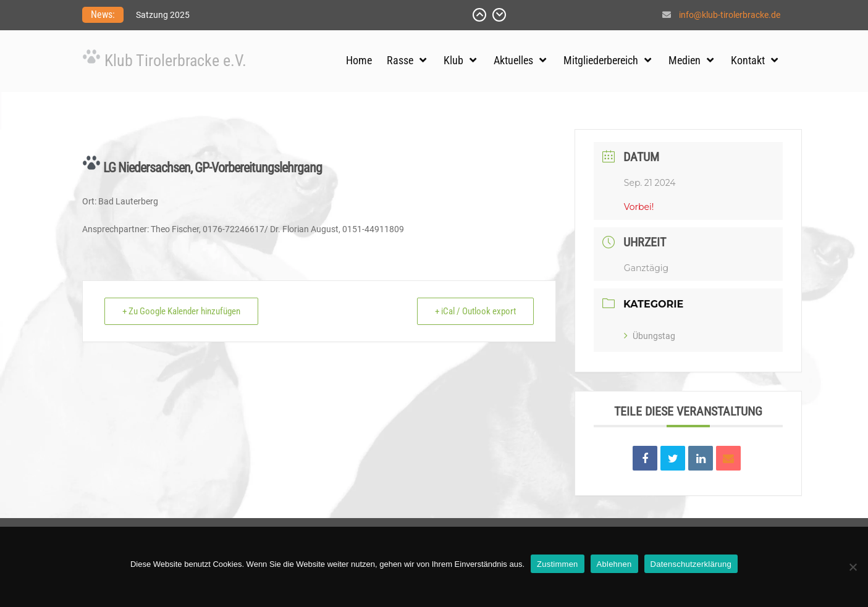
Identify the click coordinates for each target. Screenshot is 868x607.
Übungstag (650, 336)
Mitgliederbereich (601, 60)
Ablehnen (614, 564)
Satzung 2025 (163, 15)
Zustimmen (558, 564)
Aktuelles (513, 60)
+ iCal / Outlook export (475, 311)
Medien (685, 60)
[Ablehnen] (853, 567)
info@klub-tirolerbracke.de (730, 15)
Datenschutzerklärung (691, 564)
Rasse (400, 60)
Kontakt (748, 60)
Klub (453, 60)
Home (359, 60)
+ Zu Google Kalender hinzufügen (181, 311)
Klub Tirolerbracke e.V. (175, 61)
